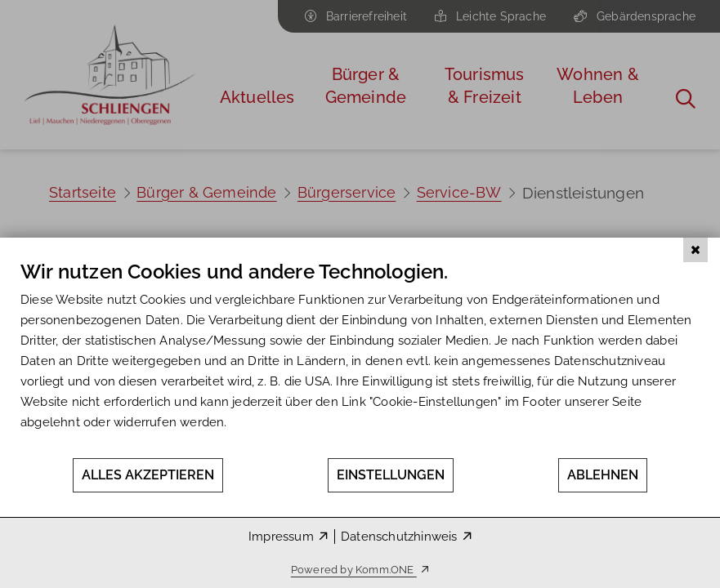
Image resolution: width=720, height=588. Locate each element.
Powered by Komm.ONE (354, 570)
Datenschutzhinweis (399, 537)
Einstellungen (391, 475)
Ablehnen (603, 475)
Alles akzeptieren (148, 475)
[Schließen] (695, 250)
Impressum (281, 537)
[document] (360, 358)
